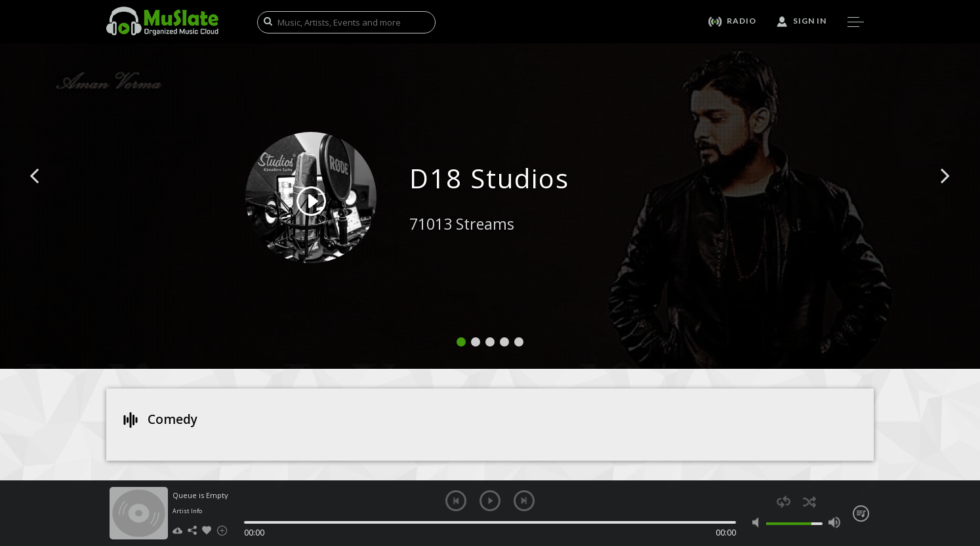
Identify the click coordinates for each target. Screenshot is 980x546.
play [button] (490, 501)
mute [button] (759, 522)
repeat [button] (784, 502)
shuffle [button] (809, 502)
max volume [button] (834, 522)
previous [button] (456, 501)
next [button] (524, 501)
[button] (49, 196)
